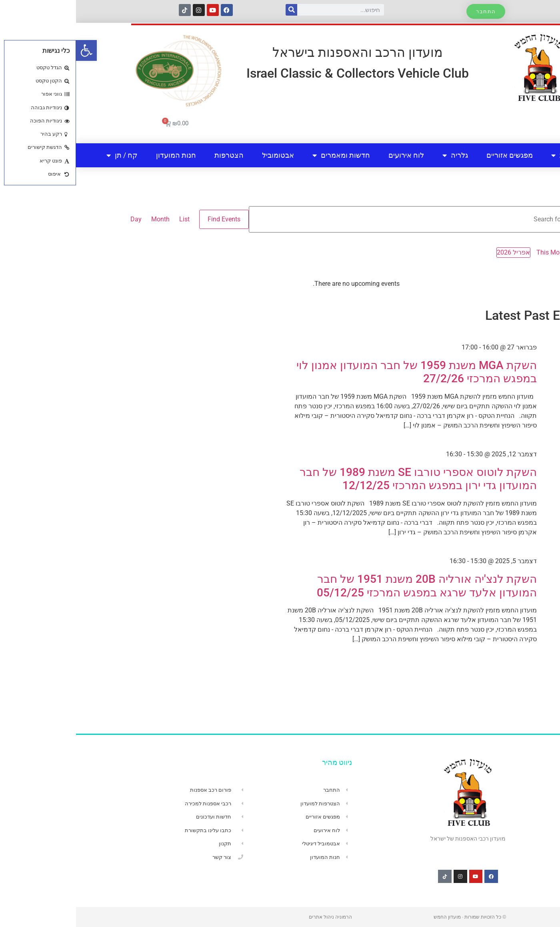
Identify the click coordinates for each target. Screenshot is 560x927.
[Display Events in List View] (108, 219)
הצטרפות (153, 155)
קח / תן (46, 155)
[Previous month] (507, 253)
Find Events (148, 219)
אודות (488, 155)
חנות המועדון (100, 155)
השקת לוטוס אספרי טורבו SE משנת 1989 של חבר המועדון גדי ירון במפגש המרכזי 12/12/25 (342, 479)
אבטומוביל (202, 155)
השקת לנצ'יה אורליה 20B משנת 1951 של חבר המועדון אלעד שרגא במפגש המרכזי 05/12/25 (351, 586)
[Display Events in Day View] (60, 219)
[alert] (280, 284)
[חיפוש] (215, 10)
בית (525, 155)
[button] (10, 50)
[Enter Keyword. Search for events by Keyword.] (344, 219)
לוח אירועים (330, 155)
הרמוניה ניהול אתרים (254, 917)
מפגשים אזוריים (434, 155)
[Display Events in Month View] (84, 219)
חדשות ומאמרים (265, 155)
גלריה (379, 155)
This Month (477, 252)
